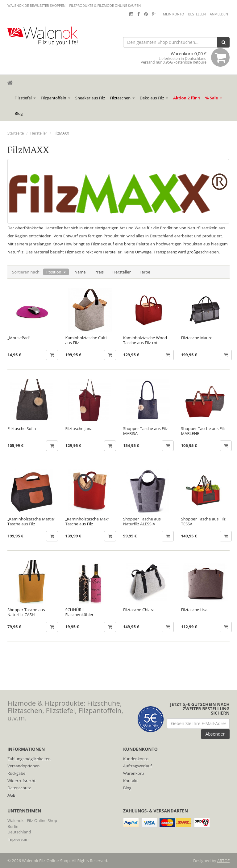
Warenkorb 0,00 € (185, 57)
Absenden (215, 734)
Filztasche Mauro (197, 338)
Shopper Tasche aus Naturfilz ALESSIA (142, 521)
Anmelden (219, 14)
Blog (19, 113)
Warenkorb (134, 773)
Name (80, 272)
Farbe (145, 272)
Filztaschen (122, 98)
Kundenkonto (136, 759)
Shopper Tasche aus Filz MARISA (145, 431)
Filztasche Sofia (22, 429)
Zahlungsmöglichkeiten (29, 759)
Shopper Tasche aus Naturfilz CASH (26, 612)
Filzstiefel (25, 98)
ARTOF (223, 861)
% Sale (214, 98)
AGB (11, 795)
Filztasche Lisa (194, 610)
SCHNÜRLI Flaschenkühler (80, 612)
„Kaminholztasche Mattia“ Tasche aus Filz (31, 521)
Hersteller (39, 133)
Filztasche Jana (79, 429)
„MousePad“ (19, 338)
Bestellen (197, 14)
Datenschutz (19, 788)
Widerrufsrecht (21, 781)
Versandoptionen (23, 766)
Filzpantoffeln (56, 98)
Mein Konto (173, 14)
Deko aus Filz (154, 98)
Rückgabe (17, 773)
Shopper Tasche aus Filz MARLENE (203, 431)
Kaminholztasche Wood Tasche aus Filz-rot (145, 340)
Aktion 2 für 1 (187, 98)
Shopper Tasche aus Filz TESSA (203, 521)
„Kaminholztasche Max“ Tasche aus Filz (87, 521)
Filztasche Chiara (139, 610)
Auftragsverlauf (137, 766)
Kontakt (130, 781)
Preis (99, 272)
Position (54, 272)
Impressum (18, 839)
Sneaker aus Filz (90, 98)
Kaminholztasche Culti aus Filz (86, 340)
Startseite (16, 133)
